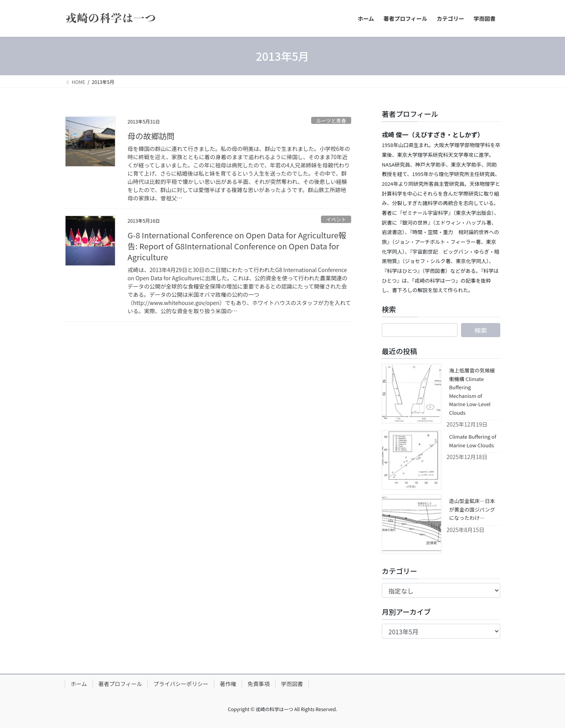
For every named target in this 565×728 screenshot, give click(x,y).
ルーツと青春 (331, 121)
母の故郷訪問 (151, 136)
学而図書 (292, 684)
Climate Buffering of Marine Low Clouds (473, 441)
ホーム (79, 684)
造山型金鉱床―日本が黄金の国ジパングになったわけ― (472, 509)
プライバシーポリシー (181, 684)
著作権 (228, 684)
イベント (336, 219)
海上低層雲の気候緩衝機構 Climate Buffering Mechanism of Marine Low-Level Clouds (472, 391)
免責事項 (259, 684)
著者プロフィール (120, 684)
